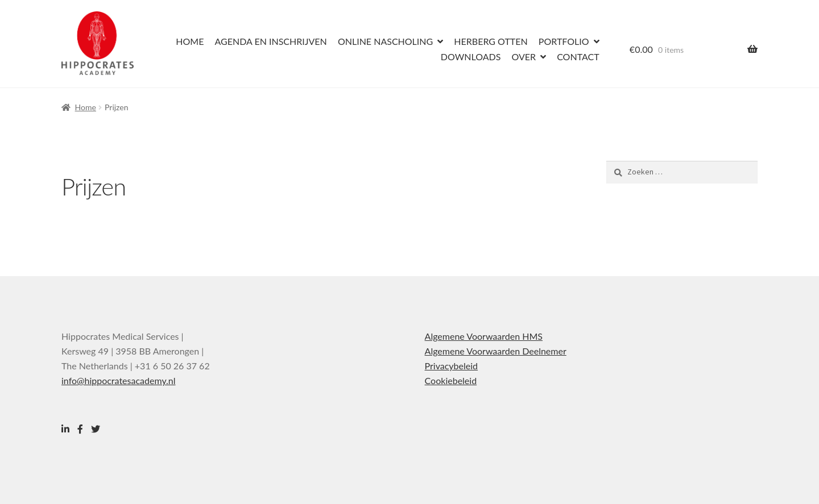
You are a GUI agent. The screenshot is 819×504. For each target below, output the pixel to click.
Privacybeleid (451, 366)
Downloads (471, 57)
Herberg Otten (491, 41)
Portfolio (564, 41)
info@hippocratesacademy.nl (119, 380)
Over (524, 57)
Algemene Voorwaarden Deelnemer (496, 351)
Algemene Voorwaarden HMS (484, 336)
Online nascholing (385, 41)
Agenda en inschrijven (270, 41)
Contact (578, 57)
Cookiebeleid (451, 380)
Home (190, 41)
